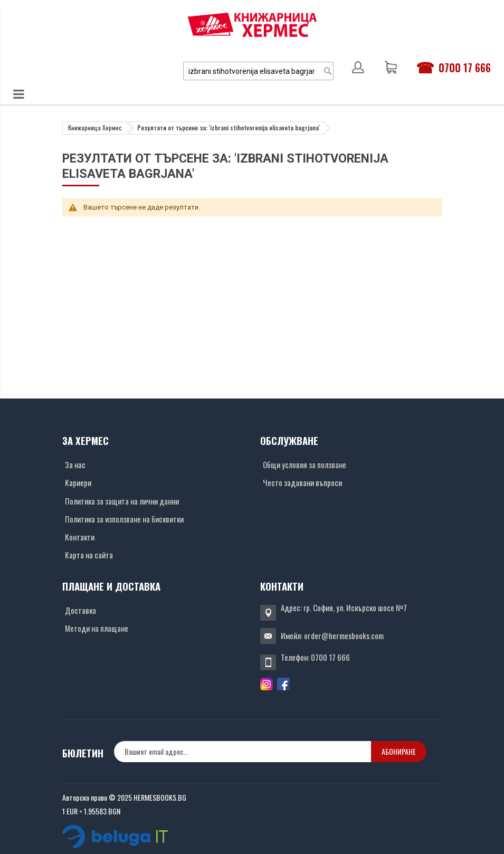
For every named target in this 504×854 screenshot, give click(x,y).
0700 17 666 (465, 68)
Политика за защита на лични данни (122, 501)
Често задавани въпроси (302, 482)
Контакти (80, 537)
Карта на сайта (89, 555)
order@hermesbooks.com (344, 635)
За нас (75, 464)
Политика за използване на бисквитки (124, 519)
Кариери (78, 482)
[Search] (328, 71)
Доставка (80, 610)
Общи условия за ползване (305, 464)
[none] (243, 752)
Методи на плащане (97, 628)
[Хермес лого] (252, 25)
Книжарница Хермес (95, 127)
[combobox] (258, 71)
